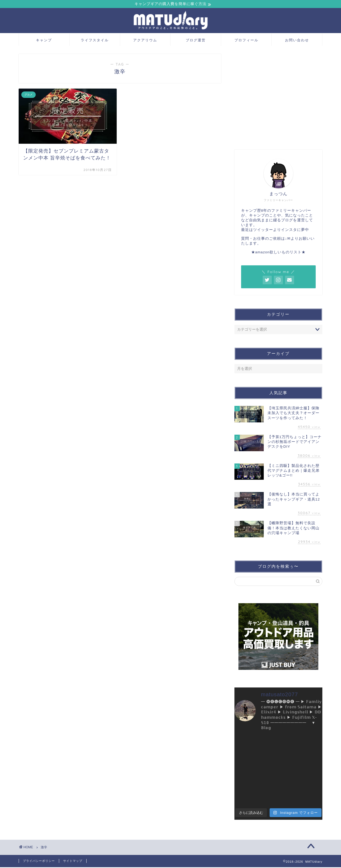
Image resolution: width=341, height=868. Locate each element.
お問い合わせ (297, 41)
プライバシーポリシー (39, 862)
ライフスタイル (95, 41)
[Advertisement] (278, 100)
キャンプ (44, 41)
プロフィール (246, 41)
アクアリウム (145, 41)
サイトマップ (73, 862)
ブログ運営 (196, 41)
